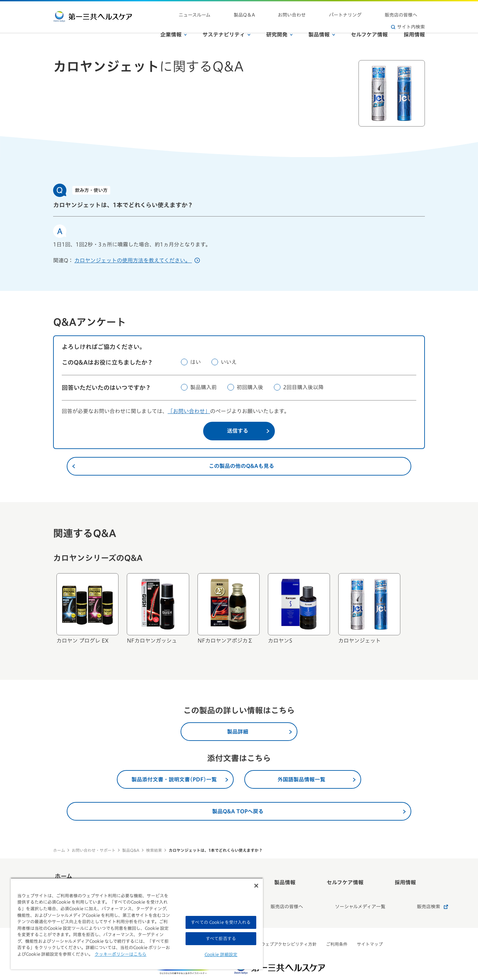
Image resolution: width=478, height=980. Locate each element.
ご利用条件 (337, 924)
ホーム (59, 850)
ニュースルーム (221, 10)
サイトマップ (370, 924)
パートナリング (326, 10)
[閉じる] (256, 886)
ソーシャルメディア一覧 (338, 891)
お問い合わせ (288, 10)
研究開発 (279, 23)
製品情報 (322, 23)
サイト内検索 (408, 10)
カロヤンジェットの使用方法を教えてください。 (137, 260)
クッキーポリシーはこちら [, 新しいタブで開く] (120, 954)
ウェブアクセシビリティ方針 (289, 924)
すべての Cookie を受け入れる (221, 922)
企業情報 (174, 23)
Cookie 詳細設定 (221, 955)
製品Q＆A (256, 10)
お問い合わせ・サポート (94, 850)
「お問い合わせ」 (189, 411)
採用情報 (414, 23)
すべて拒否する (221, 939)
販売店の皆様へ (367, 10)
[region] (137, 924)
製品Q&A (131, 850)
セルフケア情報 (369, 23)
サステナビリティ (226, 23)
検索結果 (154, 850)
